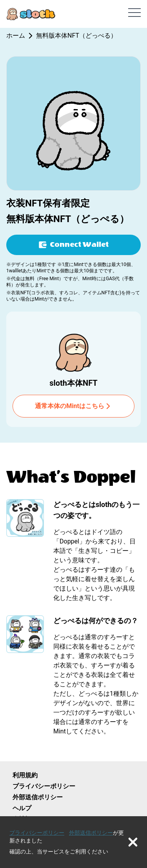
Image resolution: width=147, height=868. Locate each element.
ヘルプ (22, 808)
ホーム (16, 36)
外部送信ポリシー (38, 797)
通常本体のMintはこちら (73, 406)
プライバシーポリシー (44, 786)
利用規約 (25, 775)
